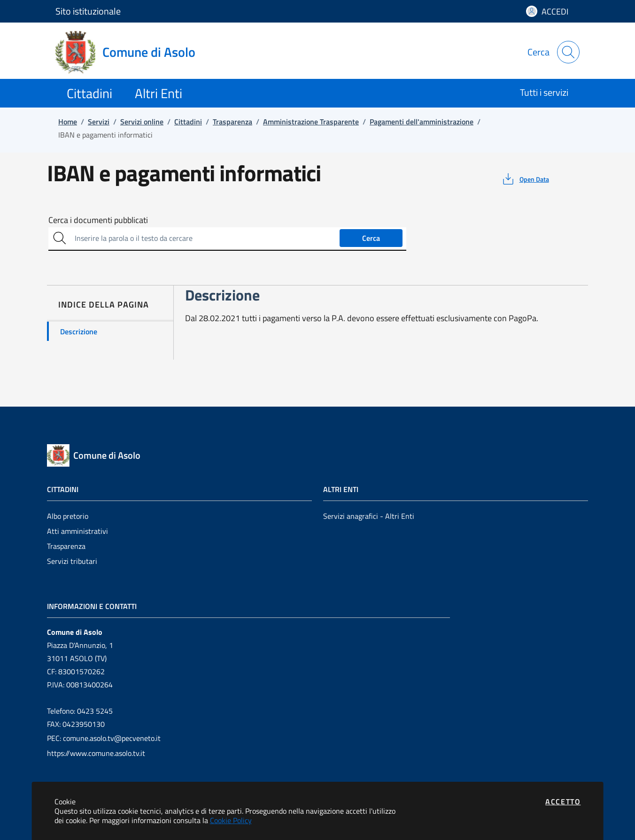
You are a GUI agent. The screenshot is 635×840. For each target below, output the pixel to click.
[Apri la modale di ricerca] (568, 52)
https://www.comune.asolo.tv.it (96, 753)
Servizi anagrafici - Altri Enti (369, 516)
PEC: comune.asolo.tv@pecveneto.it (104, 738)
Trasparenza (66, 546)
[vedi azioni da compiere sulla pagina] (525, 179)
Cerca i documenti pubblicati (98, 220)
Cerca (371, 238)
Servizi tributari (72, 561)
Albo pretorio (68, 516)
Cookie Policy (231, 820)
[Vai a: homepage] (131, 52)
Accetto (563, 801)
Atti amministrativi (77, 531)
